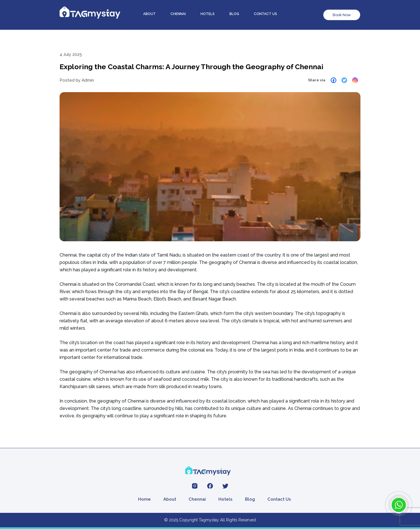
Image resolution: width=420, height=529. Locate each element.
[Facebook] (334, 80)
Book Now (342, 15)
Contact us (265, 14)
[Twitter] (344, 80)
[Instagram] (355, 80)
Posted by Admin (77, 80)
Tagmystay (209, 520)
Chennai (178, 14)
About (149, 14)
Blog (234, 14)
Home (144, 499)
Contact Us (279, 499)
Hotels (208, 14)
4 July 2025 (71, 54)
